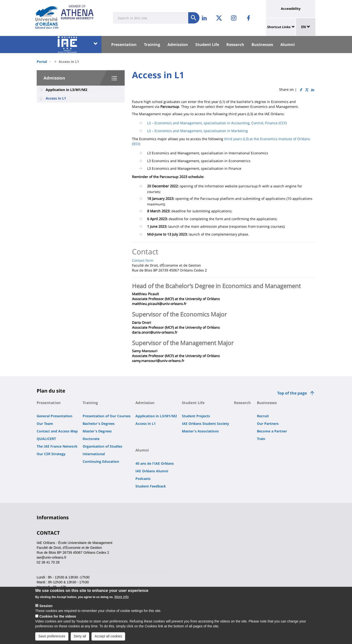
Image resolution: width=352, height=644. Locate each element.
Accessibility (291, 9)
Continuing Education (101, 461)
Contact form (143, 260)
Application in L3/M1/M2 (66, 90)
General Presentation (55, 416)
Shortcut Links (279, 27)
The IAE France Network (57, 446)
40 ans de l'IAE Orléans (155, 463)
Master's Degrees (97, 431)
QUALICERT (46, 439)
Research (235, 45)
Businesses (262, 45)
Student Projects (196, 416)
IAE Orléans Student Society (205, 424)
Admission (178, 45)
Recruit (263, 416)
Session (46, 610)
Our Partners (268, 424)
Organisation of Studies (102, 446)
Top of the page (292, 393)
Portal (42, 62)
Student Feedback (151, 486)
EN (306, 27)
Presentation (124, 45)
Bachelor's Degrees (99, 424)
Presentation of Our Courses (107, 416)
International (94, 454)
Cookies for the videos (58, 620)
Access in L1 (56, 98)
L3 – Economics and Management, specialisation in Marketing (198, 131)
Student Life (207, 45)
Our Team (45, 424)
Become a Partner (272, 431)
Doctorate (91, 439)
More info (121, 600)
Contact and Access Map (57, 431)
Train (261, 439)
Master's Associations (200, 431)
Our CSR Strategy (51, 454)
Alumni (288, 45)
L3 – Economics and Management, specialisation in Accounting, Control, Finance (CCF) (217, 123)
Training (152, 45)
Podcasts (143, 479)
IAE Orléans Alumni (152, 471)
